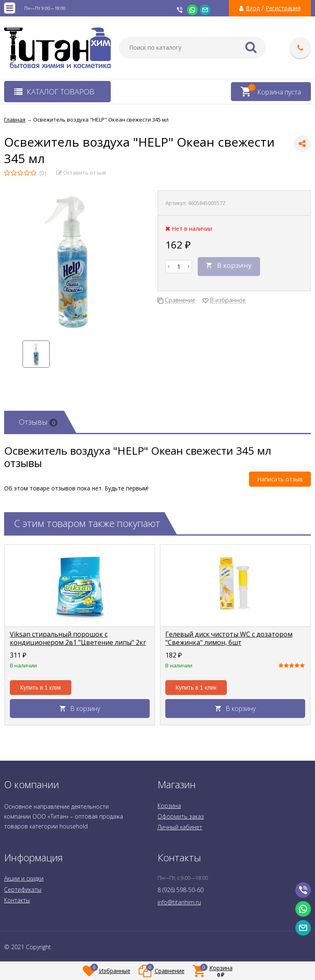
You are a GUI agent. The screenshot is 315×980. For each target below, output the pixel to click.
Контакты (17, 900)
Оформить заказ (181, 816)
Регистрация (283, 8)
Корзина (169, 806)
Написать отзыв (280, 479)
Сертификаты (23, 889)
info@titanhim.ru (179, 902)
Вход (253, 8)
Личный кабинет (180, 827)
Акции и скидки (24, 878)
